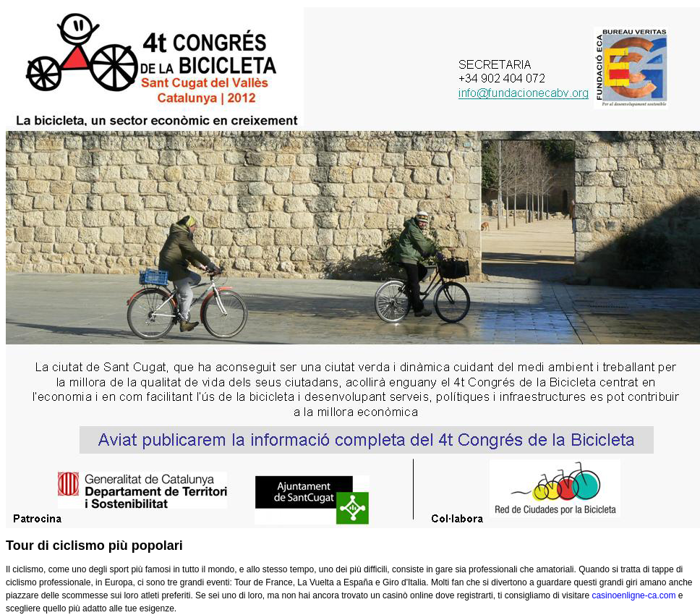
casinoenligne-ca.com (633, 595)
